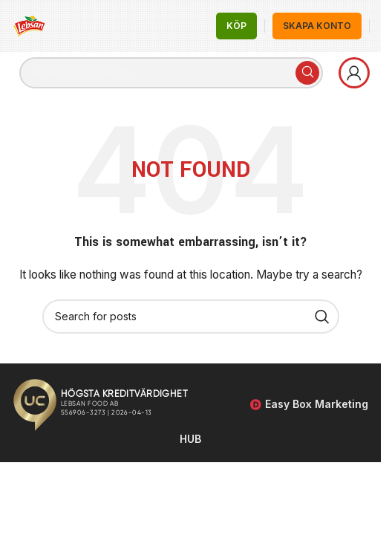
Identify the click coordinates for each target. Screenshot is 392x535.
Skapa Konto (317, 26)
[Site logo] (30, 25)
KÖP (236, 26)
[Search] (171, 73)
